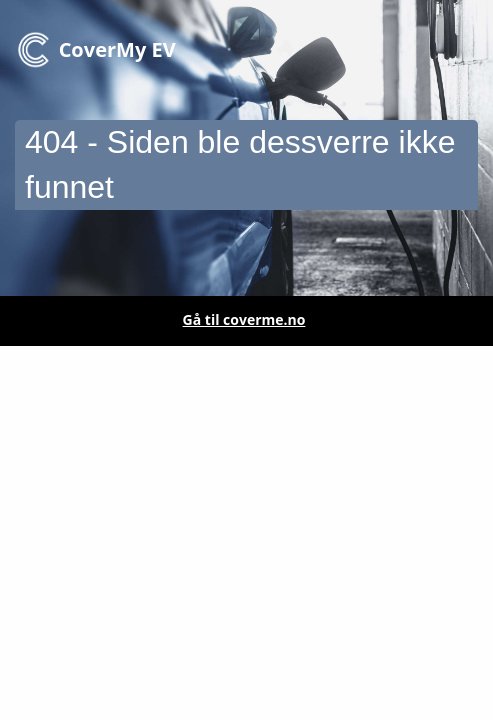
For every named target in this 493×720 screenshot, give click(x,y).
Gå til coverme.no (244, 319)
